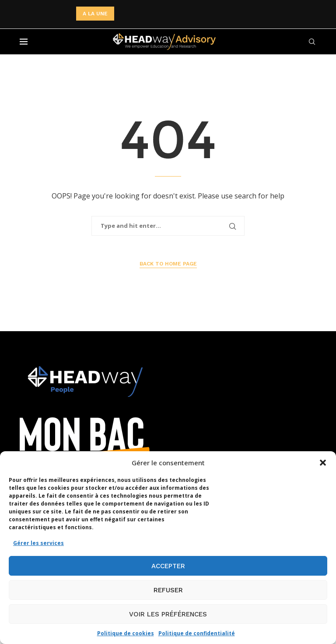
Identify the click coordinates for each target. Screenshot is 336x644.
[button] (323, 463)
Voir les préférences (168, 614)
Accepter (168, 566)
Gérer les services (38, 543)
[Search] (312, 42)
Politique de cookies (126, 633)
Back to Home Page (168, 264)
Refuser (168, 590)
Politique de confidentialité (197, 633)
